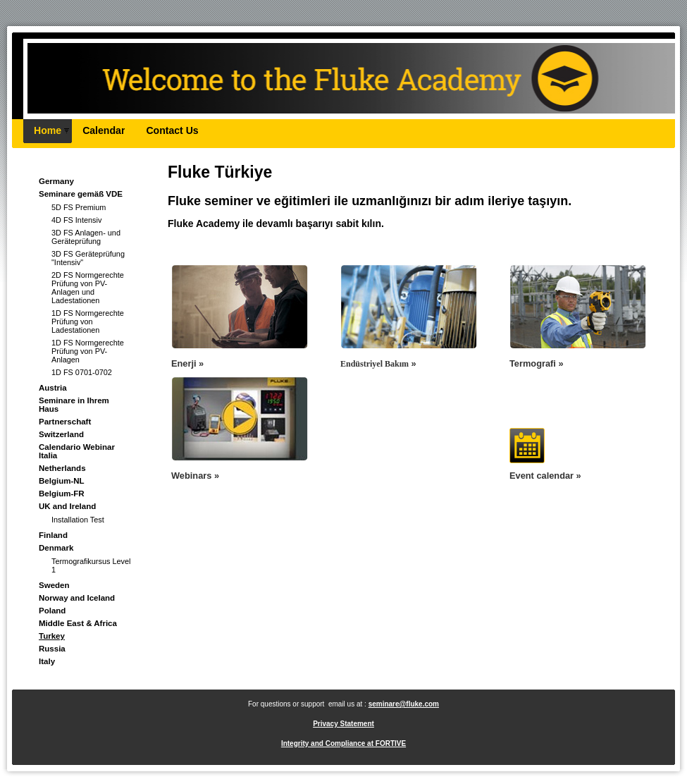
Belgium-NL (62, 481)
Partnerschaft (65, 422)
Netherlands (62, 468)
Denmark (56, 548)
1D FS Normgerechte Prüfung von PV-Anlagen (88, 351)
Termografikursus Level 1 (91, 565)
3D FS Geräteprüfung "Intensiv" (88, 258)
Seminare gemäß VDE (81, 194)
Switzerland (61, 434)
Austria (53, 388)
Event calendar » (545, 476)
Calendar (104, 130)
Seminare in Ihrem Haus (74, 405)
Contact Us (172, 130)
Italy (47, 661)
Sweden (54, 585)
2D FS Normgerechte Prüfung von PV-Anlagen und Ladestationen (88, 288)
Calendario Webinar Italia (77, 451)
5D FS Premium (79, 207)
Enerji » (187, 363)
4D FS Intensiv (76, 220)
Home (48, 130)
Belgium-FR (62, 494)
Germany (56, 181)
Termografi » (537, 363)
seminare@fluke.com (404, 704)
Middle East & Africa (78, 623)
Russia (52, 649)
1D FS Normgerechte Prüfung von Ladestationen (88, 321)
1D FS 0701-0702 (82, 372)
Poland (52, 611)
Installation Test (78, 520)
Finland (53, 535)
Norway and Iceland (77, 598)
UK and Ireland (67, 506)
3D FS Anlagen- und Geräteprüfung (86, 237)
